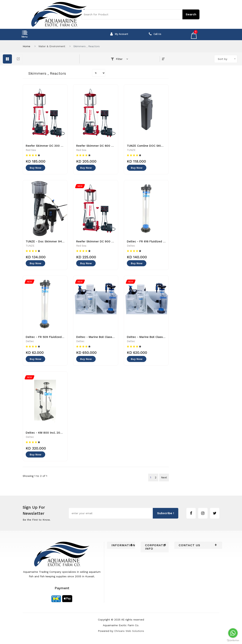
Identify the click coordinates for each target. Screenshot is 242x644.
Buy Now (35, 168)
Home (26, 46)
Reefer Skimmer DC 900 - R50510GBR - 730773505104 (115, 241)
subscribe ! (166, 513)
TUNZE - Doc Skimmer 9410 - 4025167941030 (58, 241)
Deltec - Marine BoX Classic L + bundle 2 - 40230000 (114, 337)
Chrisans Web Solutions (129, 631)
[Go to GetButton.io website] (233, 640)
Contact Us (189, 545)
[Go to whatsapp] (233, 633)
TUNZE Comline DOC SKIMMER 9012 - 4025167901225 (164, 146)
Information (121, 545)
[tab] (121, 545)
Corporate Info (155, 547)
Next (164, 477)
